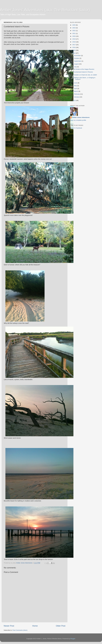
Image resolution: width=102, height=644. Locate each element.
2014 (74, 53)
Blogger (73, 639)
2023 (74, 28)
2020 (74, 36)
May (76, 86)
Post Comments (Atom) (20, 630)
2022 (74, 31)
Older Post (61, 626)
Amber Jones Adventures (81, 117)
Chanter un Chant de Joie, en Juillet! (85, 75)
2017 (74, 45)
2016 (74, 47)
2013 (74, 100)
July (76, 67)
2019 (74, 39)
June (76, 83)
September (78, 61)
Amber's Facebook (76, 128)
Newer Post (9, 626)
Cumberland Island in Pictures (83, 72)
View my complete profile (78, 120)
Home (35, 626)
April (76, 89)
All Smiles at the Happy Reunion (84, 69)
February (77, 94)
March (76, 91)
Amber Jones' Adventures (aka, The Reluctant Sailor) (45, 10)
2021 (74, 33)
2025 (74, 25)
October (77, 58)
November (78, 56)
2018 (74, 42)
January (77, 97)
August (76, 64)
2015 (74, 50)
